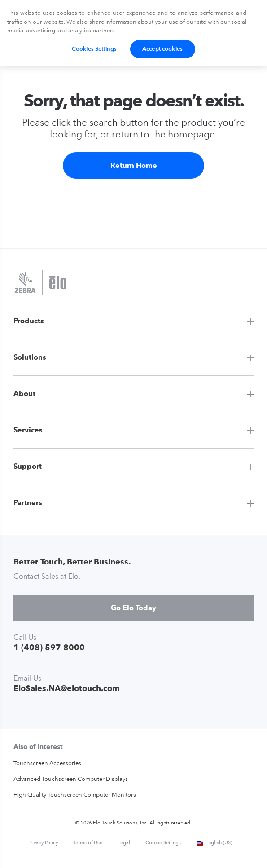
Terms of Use (88, 843)
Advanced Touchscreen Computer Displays (71, 779)
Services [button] (28, 430)
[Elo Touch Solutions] (40, 283)
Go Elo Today (133, 608)
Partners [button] (28, 503)
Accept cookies (162, 49)
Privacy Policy (43, 843)
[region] (133, 33)
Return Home (134, 165)
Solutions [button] (30, 357)
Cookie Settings (163, 843)
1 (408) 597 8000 (49, 647)
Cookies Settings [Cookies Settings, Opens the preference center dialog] (94, 49)
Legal (124, 843)
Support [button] (28, 466)
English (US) (214, 843)
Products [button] (29, 321)
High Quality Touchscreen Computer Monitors (75, 795)
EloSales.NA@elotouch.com (67, 688)
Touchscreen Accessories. (48, 764)
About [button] (24, 394)
